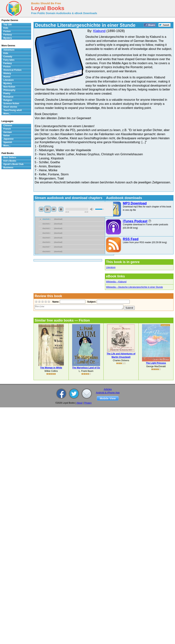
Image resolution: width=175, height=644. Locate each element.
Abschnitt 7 (46, 247)
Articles (108, 389)
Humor (7, 77)
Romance (8, 97)
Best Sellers (10, 158)
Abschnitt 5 (46, 238)
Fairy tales (9, 60)
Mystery (8, 38)
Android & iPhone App (108, 393)
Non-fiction (9, 87)
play (48, 209)
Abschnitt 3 (46, 228)
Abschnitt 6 (46, 242)
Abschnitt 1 (46, 219)
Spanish (8, 142)
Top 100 (7, 25)
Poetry (7, 93)
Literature (111, 267)
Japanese (8, 139)
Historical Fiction (12, 70)
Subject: (91, 302)
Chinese (8, 125)
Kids (6, 28)
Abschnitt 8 (46, 252)
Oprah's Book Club (13, 164)
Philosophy (9, 90)
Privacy (88, 403)
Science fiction (11, 104)
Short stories (10, 107)
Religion (8, 100)
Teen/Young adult (13, 110)
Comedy (8, 57)
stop (61, 209)
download (58, 219)
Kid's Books (10, 161)
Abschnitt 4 (46, 233)
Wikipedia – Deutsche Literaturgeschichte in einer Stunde (134, 287)
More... (7, 114)
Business (8, 168)
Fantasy (8, 35)
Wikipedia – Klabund (116, 282)
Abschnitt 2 (46, 224)
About (79, 403)
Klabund (99, 31)
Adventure (9, 50)
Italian (7, 136)
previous (41, 209)
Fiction (7, 31)
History (7, 73)
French (7, 129)
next (54, 209)
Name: (55, 302)
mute (92, 209)
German (8, 132)
